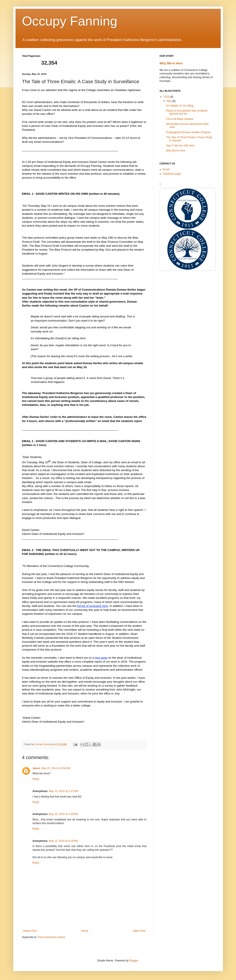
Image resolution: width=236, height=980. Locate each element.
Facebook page (172, 174)
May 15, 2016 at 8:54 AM (56, 768)
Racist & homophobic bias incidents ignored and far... (187, 112)
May (169, 101)
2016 (167, 97)
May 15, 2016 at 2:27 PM (63, 791)
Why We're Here (171, 63)
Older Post (139, 931)
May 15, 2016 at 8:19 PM (63, 841)
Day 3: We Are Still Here (180, 146)
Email (166, 169)
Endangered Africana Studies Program (188, 132)
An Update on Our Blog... (181, 106)
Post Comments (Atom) (52, 937)
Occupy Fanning (70, 21)
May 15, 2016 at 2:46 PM (63, 814)
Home (85, 931)
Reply (36, 779)
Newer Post (30, 931)
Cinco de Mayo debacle (180, 119)
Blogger (134, 961)
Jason (36, 768)
